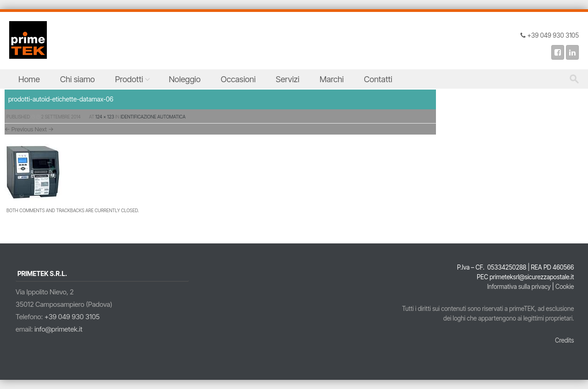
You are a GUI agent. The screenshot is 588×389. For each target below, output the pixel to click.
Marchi (332, 79)
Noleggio (184, 79)
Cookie (565, 287)
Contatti (378, 79)
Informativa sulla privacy (519, 287)
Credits (564, 340)
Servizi (287, 79)
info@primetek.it (59, 329)
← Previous (19, 129)
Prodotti (129, 79)
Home (29, 79)
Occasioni (238, 79)
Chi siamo (78, 79)
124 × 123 (105, 117)
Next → (44, 129)
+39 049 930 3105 (72, 317)
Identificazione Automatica (153, 117)
